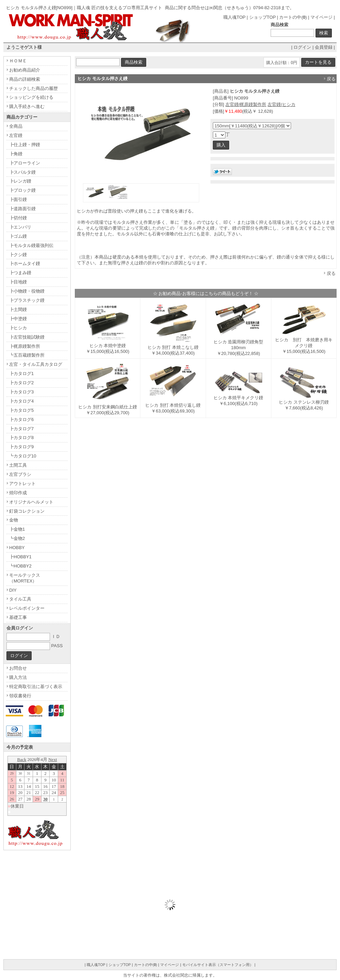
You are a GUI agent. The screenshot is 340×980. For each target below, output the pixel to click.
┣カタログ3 (21, 392)
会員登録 (324, 47)
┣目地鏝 (18, 282)
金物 (14, 520)
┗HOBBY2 (20, 566)
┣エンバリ (20, 227)
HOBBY (17, 548)
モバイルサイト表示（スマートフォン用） (218, 965)
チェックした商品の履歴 (33, 88)
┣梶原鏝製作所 (25, 346)
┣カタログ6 (21, 419)
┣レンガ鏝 (20, 181)
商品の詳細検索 (25, 79)
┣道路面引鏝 (22, 209)
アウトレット (22, 484)
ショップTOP (262, 17)
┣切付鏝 (18, 218)
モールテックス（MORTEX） (25, 578)
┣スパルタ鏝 (22, 172)
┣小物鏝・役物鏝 (27, 291)
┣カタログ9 (21, 447)
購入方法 (18, 677)
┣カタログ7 (21, 429)
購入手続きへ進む (27, 106)
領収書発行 (20, 696)
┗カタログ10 (23, 456)
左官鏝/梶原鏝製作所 (246, 104)
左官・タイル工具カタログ (36, 364)
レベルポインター (27, 608)
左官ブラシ (20, 474)
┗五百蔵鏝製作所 (27, 355)
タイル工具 (20, 599)
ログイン (302, 47)
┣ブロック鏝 (22, 190)
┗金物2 (17, 538)
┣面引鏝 (18, 199)
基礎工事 (18, 617)
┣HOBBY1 (20, 557)
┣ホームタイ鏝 (25, 263)
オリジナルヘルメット (31, 502)
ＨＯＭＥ (18, 61)
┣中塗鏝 (18, 319)
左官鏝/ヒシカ (282, 104)
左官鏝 (16, 135)
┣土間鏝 (18, 309)
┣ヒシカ (18, 328)
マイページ (321, 17)
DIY (13, 590)
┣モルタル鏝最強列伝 (31, 245)
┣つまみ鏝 (20, 273)
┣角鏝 (16, 154)
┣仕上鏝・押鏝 (25, 145)
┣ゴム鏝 (18, 236)
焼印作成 (18, 493)
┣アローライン (25, 163)
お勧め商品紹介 (25, 70)
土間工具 (18, 465)
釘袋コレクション (27, 511)
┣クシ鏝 (18, 255)
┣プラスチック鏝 (27, 300)
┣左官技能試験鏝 (27, 337)
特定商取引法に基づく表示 (36, 687)
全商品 (16, 126)
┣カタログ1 (21, 374)
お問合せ (18, 668)
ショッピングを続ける (31, 97)
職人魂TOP (234, 17)
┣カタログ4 (21, 401)
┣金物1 (17, 529)
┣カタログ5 (21, 410)
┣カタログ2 (21, 383)
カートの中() (293, 17)
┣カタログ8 (21, 438)
